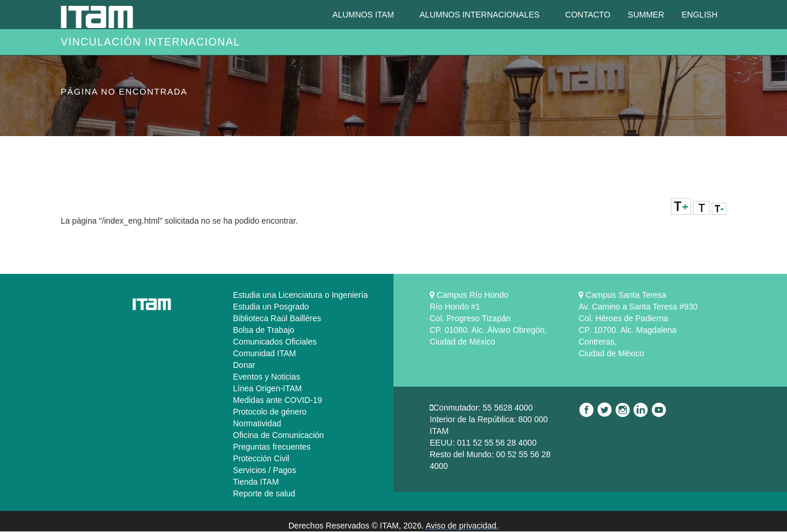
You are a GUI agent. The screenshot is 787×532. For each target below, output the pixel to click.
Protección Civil (261, 458)
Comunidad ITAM (264, 353)
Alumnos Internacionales (481, 15)
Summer (646, 15)
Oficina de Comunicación (278, 435)
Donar (244, 365)
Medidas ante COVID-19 (278, 400)
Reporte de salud (264, 493)
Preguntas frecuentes (272, 447)
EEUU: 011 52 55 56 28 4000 (483, 443)
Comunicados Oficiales (275, 342)
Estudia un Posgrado (271, 307)
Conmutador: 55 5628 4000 (483, 408)
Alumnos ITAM (364, 15)
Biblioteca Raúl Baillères (277, 318)
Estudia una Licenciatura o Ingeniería (300, 295)
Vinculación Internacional (150, 42)
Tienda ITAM (256, 482)
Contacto (588, 15)
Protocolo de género (270, 412)
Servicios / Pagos (264, 470)
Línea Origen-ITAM (267, 388)
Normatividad (257, 423)
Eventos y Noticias (267, 377)
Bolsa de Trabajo (264, 330)
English (700, 15)
